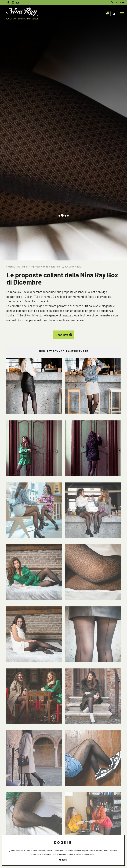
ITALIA (119, 3)
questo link (88, 851)
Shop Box (62, 335)
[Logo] (22, 14)
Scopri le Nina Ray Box (17, 267)
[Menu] (122, 14)
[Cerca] (112, 3)
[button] (59, 216)
